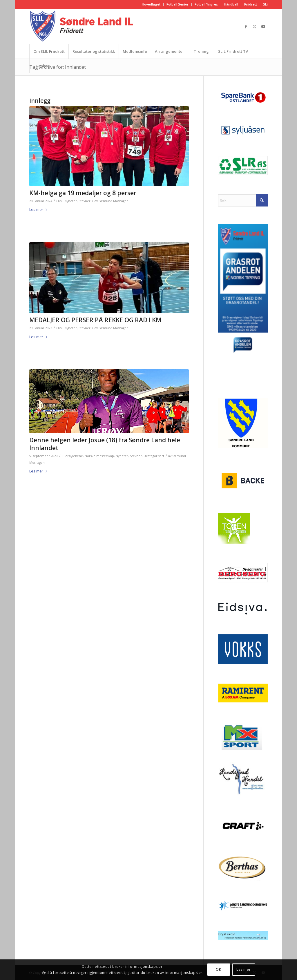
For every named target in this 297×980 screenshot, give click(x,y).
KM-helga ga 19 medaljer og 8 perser (83, 193)
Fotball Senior (178, 4)
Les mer (39, 209)
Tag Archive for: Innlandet (58, 67)
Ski (265, 4)
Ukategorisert (154, 456)
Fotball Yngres (206, 4)
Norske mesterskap (99, 456)
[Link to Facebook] (246, 26)
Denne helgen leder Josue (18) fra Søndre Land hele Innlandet (105, 444)
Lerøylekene (73, 456)
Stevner (85, 201)
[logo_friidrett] (83, 26)
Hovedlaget (151, 4)
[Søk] (243, 200)
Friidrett (251, 4)
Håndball (231, 4)
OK (218, 969)
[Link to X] (255, 26)
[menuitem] (151, 4)
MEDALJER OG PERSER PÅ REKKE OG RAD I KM (95, 320)
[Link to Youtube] (263, 26)
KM (60, 201)
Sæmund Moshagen (114, 201)
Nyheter (71, 201)
